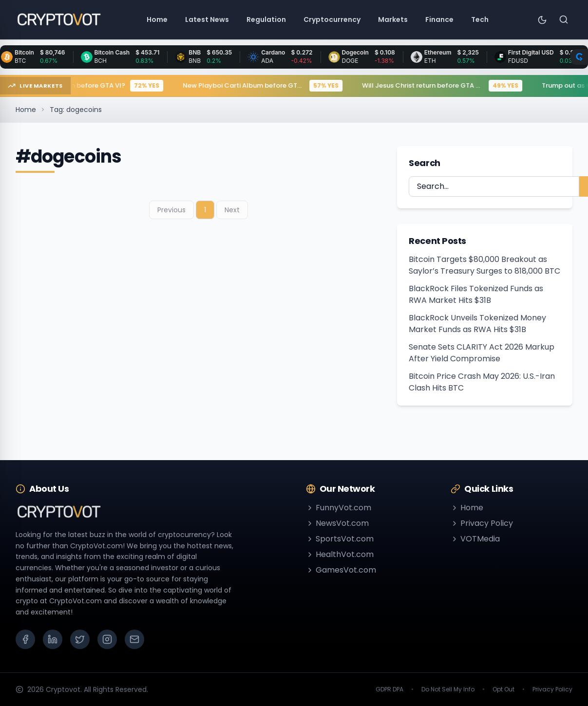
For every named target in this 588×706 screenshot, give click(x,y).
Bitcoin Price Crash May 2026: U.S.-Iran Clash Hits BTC (482, 382)
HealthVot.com (340, 554)
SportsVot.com (340, 539)
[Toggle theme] (542, 19)
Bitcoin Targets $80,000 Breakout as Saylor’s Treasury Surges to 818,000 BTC (484, 265)
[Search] (564, 19)
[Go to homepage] (59, 19)
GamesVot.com (341, 570)
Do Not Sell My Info (448, 689)
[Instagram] (107, 639)
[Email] (134, 639)
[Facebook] (25, 639)
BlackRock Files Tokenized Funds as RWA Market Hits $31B (476, 294)
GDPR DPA (389, 689)
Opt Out (503, 689)
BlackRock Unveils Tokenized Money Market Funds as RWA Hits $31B (477, 324)
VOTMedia (475, 539)
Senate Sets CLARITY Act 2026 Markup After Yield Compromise (482, 353)
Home (26, 110)
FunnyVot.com (339, 508)
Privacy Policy (482, 523)
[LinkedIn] (53, 639)
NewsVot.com (337, 523)
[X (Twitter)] (80, 639)
